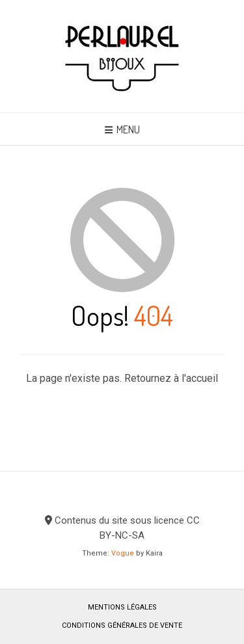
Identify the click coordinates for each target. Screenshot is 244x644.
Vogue (123, 553)
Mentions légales (122, 607)
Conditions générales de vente (122, 625)
